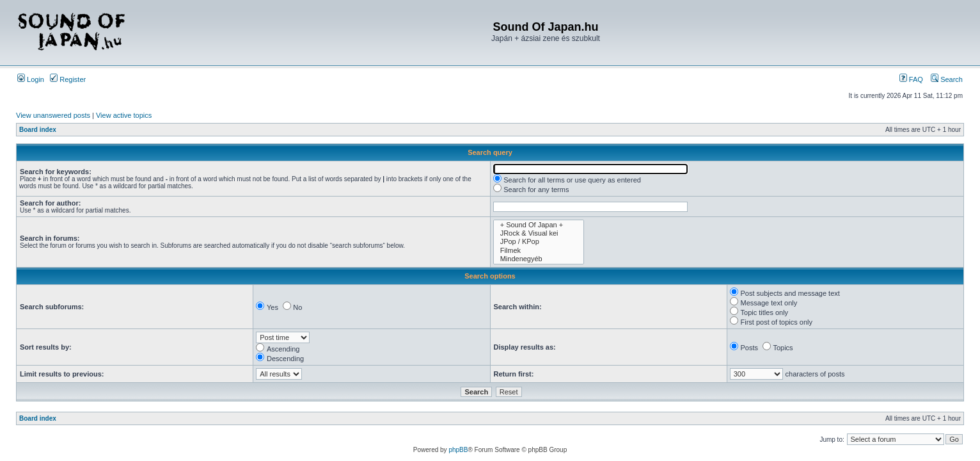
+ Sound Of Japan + (539, 225)
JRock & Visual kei (539, 233)
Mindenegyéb (539, 259)
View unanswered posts (53, 115)
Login (31, 79)
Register (68, 79)
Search (947, 79)
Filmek (539, 251)
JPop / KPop (539, 242)
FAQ (911, 79)
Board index (38, 130)
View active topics (124, 115)
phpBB (458, 450)
